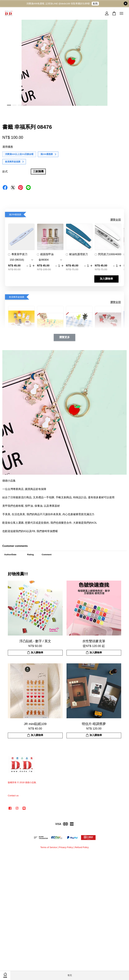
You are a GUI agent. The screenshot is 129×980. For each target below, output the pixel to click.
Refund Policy (82, 847)
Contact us (13, 796)
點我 (95, 4)
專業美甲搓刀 (18, 255)
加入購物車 (106, 279)
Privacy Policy (66, 847)
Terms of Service (49, 847)
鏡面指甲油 (45, 255)
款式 (5, 172)
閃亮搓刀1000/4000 (108, 255)
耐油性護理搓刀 (77, 255)
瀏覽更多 (64, 337)
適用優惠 (8, 147)
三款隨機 (38, 171)
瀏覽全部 (116, 220)
